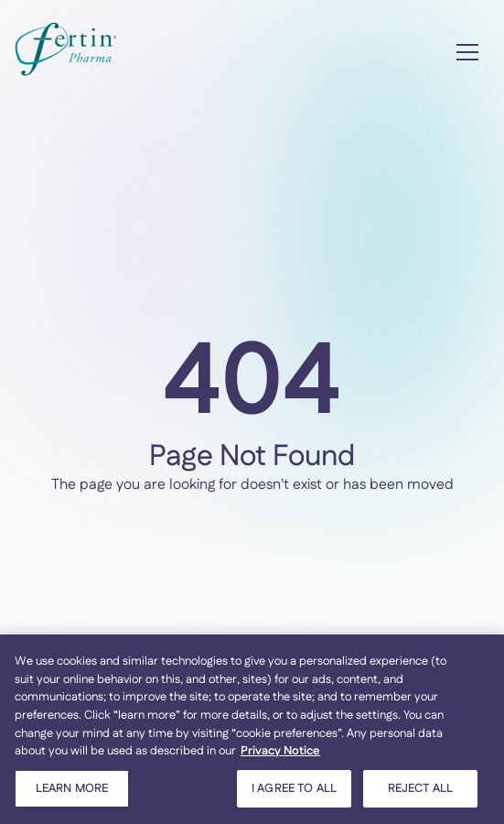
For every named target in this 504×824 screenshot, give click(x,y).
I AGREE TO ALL (294, 793)
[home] (66, 53)
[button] (467, 52)
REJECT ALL (420, 793)
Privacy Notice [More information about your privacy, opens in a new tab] (280, 755)
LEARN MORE (72, 793)
